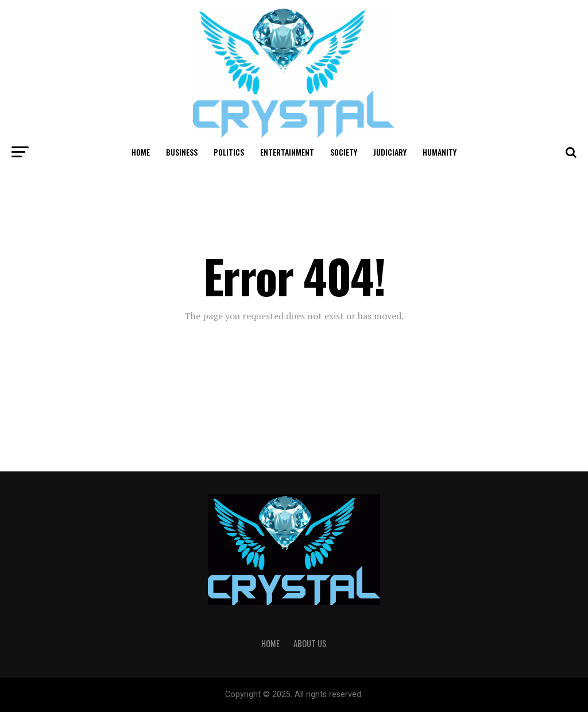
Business (182, 152)
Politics (229, 152)
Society (344, 152)
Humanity (440, 152)
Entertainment (287, 152)
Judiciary (390, 152)
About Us (310, 643)
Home (141, 152)
